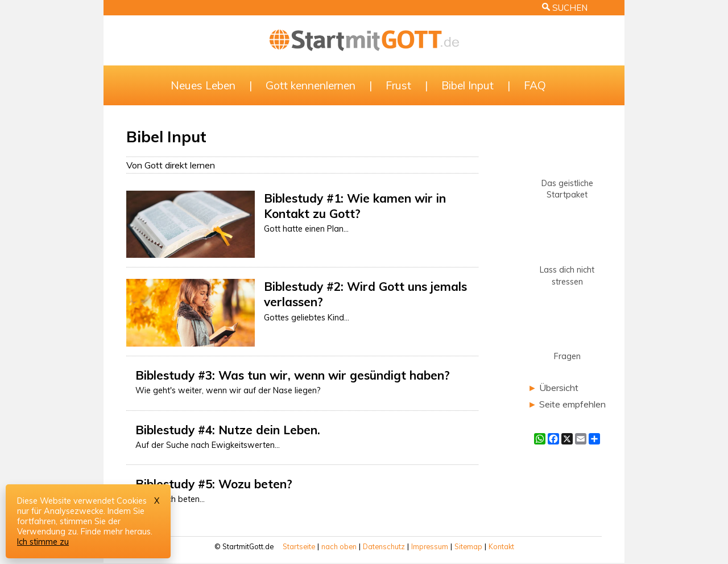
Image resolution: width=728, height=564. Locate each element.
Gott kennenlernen (311, 85)
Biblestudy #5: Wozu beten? (214, 484)
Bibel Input (468, 85)
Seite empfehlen (572, 404)
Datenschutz (384, 546)
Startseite (299, 546)
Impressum (430, 546)
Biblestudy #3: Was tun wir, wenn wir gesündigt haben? (293, 375)
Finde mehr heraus (116, 532)
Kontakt (501, 546)
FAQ (535, 85)
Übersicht (559, 388)
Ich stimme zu (43, 542)
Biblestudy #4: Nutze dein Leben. (228, 430)
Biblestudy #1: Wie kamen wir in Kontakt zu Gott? (355, 206)
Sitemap (468, 546)
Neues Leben (203, 85)
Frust (398, 85)
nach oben (339, 546)
